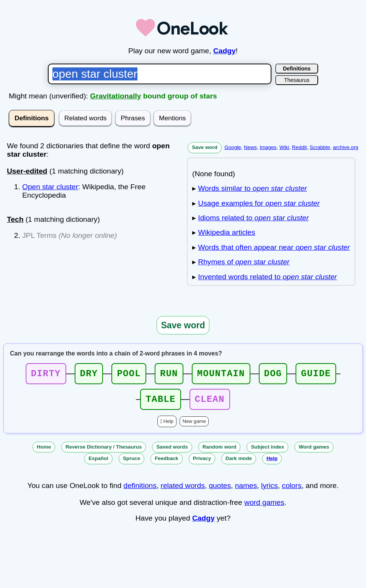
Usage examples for (259, 203)
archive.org (345, 147)
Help (168, 426)
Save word (205, 147)
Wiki (284, 147)
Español (98, 463)
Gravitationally (115, 96)
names (246, 490)
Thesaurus (297, 80)
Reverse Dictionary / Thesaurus (104, 451)
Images (268, 147)
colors (292, 490)
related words (183, 490)
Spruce (132, 463)
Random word (220, 451)
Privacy (202, 463)
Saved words (172, 451)
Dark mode (239, 463)
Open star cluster (50, 187)
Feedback (167, 463)
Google (233, 147)
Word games (314, 451)
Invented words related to (267, 277)
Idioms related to (253, 218)
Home (44, 451)
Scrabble (320, 147)
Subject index (267, 451)
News (250, 147)
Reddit (300, 147)
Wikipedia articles (226, 232)
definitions (140, 490)
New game (194, 426)
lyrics (270, 490)
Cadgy (225, 51)
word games (264, 507)
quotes (220, 490)
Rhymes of (244, 262)
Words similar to (252, 188)
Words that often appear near (274, 247)
